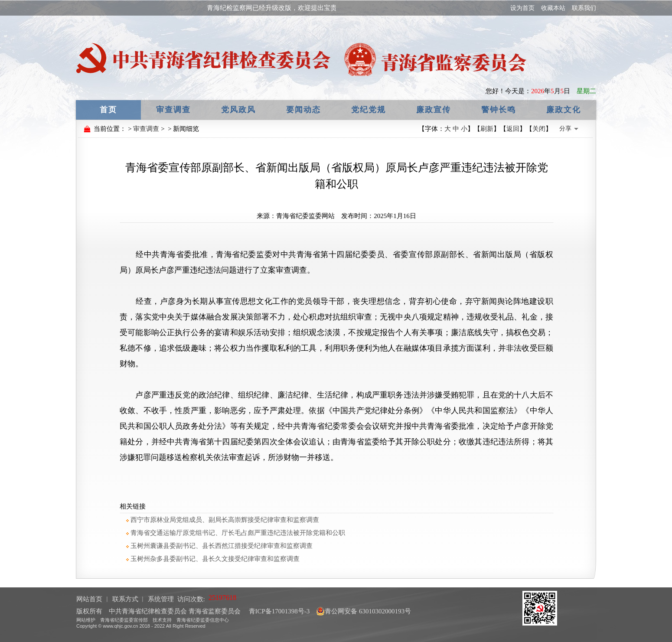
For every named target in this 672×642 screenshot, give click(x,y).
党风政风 (238, 110)
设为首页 (522, 8)
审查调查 (173, 110)
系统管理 (161, 599)
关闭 (539, 129)
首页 (108, 110)
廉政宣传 (434, 110)
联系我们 (584, 8)
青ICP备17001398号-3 (279, 611)
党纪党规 (369, 110)
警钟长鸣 (499, 110)
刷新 (487, 129)
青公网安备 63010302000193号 (364, 611)
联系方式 (125, 599)
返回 (513, 129)
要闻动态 (303, 110)
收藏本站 (553, 8)
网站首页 (89, 599)
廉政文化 (564, 110)
